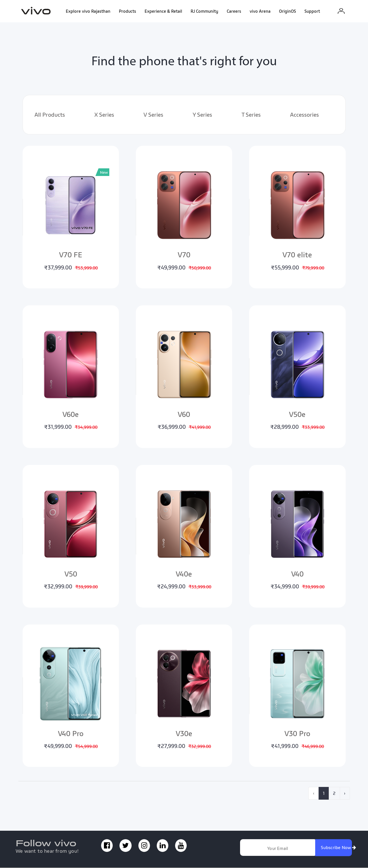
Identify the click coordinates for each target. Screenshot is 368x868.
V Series (153, 115)
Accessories (304, 115)
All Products (50, 115)
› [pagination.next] (345, 793)
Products (128, 11)
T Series (251, 115)
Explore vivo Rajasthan (88, 11)
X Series (104, 115)
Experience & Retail (163, 11)
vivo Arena (260, 11)
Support (312, 11)
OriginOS (288, 11)
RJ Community (204, 11)
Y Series (202, 115)
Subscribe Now (337, 848)
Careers (234, 11)
